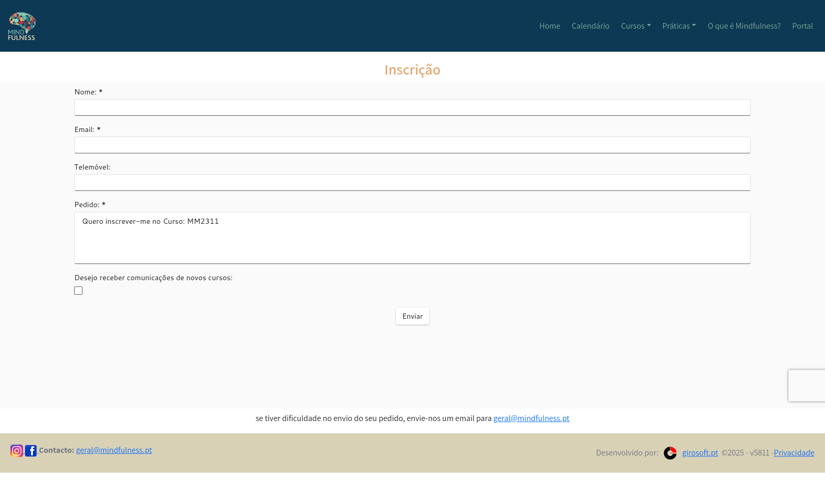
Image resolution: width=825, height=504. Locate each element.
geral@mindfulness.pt (532, 418)
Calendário (591, 26)
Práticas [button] (676, 26)
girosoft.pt (700, 453)
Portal (803, 26)
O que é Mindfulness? (744, 26)
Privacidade (794, 453)
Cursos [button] (633, 26)
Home (550, 26)
